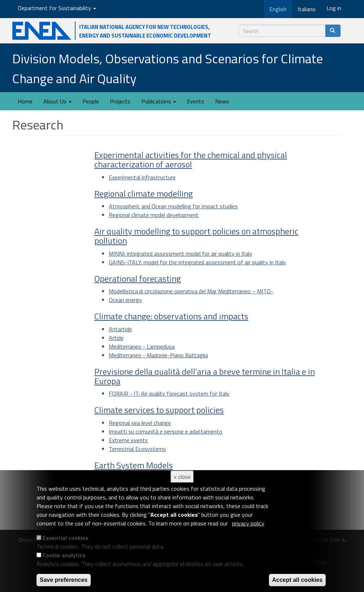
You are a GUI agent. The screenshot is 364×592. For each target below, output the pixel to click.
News (222, 101)
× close (182, 477)
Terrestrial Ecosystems (137, 449)
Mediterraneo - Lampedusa (142, 346)
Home (25, 101)
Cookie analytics (64, 555)
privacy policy (248, 523)
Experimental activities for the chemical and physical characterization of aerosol (191, 159)
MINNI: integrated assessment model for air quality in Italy (181, 254)
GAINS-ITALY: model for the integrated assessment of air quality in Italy (197, 262)
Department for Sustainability (57, 8)
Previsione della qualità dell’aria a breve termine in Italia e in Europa (205, 376)
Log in (334, 8)
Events (196, 101)
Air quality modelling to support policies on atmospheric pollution (196, 236)
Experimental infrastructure (142, 177)
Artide (116, 338)
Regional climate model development (154, 215)
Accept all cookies (297, 580)
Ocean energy (125, 300)
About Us (57, 101)
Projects (120, 101)
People (91, 101)
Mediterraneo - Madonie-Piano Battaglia (158, 355)
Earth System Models (134, 465)
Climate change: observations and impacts (171, 316)
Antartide (120, 329)
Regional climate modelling (144, 193)
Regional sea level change (140, 423)
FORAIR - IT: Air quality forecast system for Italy (169, 393)
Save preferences (64, 580)
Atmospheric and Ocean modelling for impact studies (173, 206)
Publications (159, 101)
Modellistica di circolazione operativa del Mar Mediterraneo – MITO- (191, 291)
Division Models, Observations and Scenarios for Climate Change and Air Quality (168, 68)
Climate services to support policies (159, 410)
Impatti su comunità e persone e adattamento (166, 431)
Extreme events (128, 440)
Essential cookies (65, 538)
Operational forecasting (138, 278)
